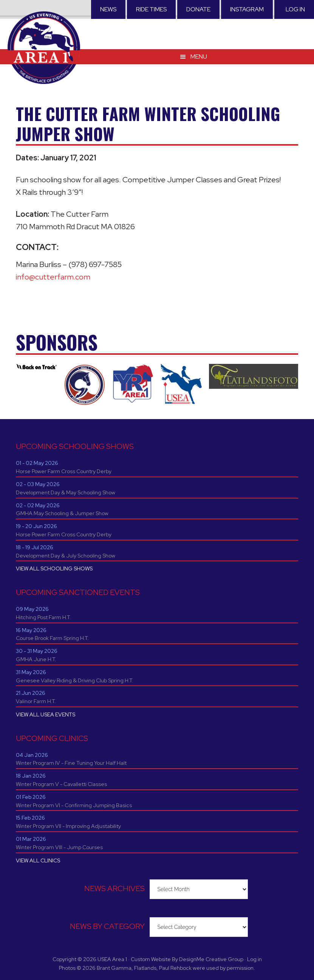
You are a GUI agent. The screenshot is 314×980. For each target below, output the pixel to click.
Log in (295, 9)
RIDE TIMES (151, 9)
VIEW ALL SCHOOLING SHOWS (54, 568)
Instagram (247, 9)
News (108, 9)
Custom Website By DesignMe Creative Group (187, 959)
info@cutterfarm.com (53, 277)
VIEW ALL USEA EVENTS (46, 714)
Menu (199, 57)
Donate (198, 9)
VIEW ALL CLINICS (38, 860)
